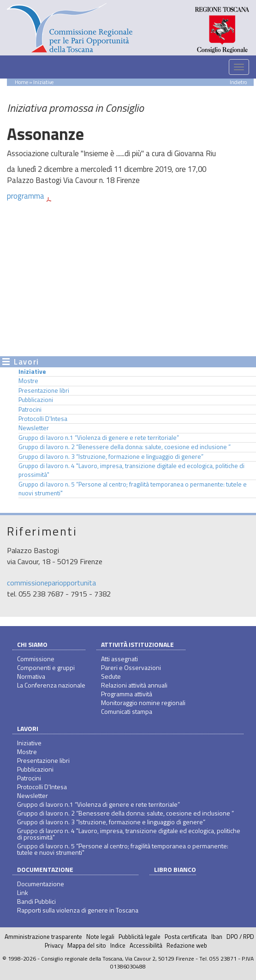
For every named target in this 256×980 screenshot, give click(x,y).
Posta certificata (186, 937)
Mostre (28, 381)
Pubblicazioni (36, 400)
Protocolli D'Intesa (43, 419)
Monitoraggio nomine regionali (143, 703)
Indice (118, 945)
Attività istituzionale (137, 644)
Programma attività (127, 694)
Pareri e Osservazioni (131, 667)
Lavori (28, 728)
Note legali (100, 937)
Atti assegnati (119, 659)
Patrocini (30, 409)
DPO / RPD (240, 937)
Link (23, 892)
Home (21, 82)
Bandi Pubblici (36, 901)
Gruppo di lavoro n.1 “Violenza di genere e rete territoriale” (99, 438)
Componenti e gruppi (46, 667)
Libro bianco (175, 869)
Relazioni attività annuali (134, 685)
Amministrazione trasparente (43, 937)
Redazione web (187, 945)
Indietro (238, 82)
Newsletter (34, 428)
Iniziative (32, 371)
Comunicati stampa (127, 711)
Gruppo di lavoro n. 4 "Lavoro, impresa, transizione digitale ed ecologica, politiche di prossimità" (131, 470)
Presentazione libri (44, 390)
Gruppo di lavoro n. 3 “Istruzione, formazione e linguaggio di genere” (111, 457)
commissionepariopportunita (51, 583)
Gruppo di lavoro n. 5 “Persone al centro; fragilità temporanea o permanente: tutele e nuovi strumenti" (133, 489)
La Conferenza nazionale (51, 685)
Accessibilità (146, 945)
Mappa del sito (87, 945)
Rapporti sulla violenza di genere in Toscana (78, 910)
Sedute (111, 676)
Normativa (31, 676)
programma (26, 196)
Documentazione (45, 869)
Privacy (54, 945)
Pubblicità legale (140, 937)
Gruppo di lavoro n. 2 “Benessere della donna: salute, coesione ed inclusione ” (125, 447)
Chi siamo (32, 644)
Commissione (36, 659)
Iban (217, 937)
